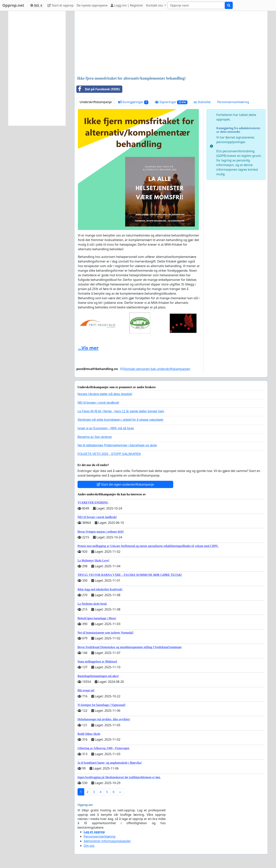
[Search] (196, 5)
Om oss (89, 846)
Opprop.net (13, 5)
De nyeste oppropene (92, 5)
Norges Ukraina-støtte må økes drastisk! (105, 394)
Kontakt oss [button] (155, 5)
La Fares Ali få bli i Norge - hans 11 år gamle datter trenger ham (121, 411)
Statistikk (202, 102)
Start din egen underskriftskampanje (125, 484)
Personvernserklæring (233, 102)
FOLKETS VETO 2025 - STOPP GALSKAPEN (109, 454)
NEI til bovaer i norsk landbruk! (98, 403)
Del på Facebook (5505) (98, 89)
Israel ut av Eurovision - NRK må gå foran (106, 428)
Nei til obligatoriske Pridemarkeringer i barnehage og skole (117, 445)
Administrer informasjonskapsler (107, 841)
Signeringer (171, 102)
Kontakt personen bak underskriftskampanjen (155, 369)
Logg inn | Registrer (127, 5)
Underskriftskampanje (96, 102)
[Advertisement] (171, 44)
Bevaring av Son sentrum (95, 437)
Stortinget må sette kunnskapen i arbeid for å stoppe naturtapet (120, 420)
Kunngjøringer (133, 102)
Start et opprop (60, 5)
